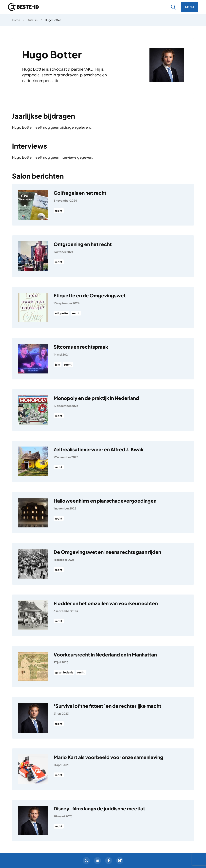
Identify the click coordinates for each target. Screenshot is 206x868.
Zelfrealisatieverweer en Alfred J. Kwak (99, 449)
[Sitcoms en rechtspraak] (103, 359)
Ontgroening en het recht (83, 244)
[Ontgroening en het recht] (103, 256)
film (58, 364)
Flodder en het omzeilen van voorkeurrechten (106, 603)
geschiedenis (64, 672)
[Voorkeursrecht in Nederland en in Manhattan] (103, 667)
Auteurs (33, 20)
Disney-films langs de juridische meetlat (99, 808)
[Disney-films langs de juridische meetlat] (103, 820)
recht (59, 211)
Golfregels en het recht (80, 193)
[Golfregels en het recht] (103, 205)
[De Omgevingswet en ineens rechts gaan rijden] (103, 564)
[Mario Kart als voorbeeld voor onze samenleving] (103, 769)
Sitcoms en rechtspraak (81, 347)
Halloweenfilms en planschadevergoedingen (105, 501)
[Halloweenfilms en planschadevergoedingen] (103, 513)
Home (16, 20)
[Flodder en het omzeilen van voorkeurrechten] (103, 615)
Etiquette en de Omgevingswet (90, 295)
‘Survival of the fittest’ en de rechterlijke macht (107, 706)
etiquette (61, 313)
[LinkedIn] (97, 861)
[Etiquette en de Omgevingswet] (103, 307)
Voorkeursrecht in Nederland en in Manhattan (105, 655)
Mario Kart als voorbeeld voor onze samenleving (108, 757)
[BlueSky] (120, 861)
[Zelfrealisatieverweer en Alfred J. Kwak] (103, 461)
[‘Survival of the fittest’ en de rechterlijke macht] (103, 718)
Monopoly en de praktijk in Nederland (96, 398)
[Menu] (190, 7)
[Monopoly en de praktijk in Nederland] (103, 410)
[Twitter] (86, 861)
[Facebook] (109, 861)
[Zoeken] (173, 7)
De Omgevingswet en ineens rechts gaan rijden (107, 552)
